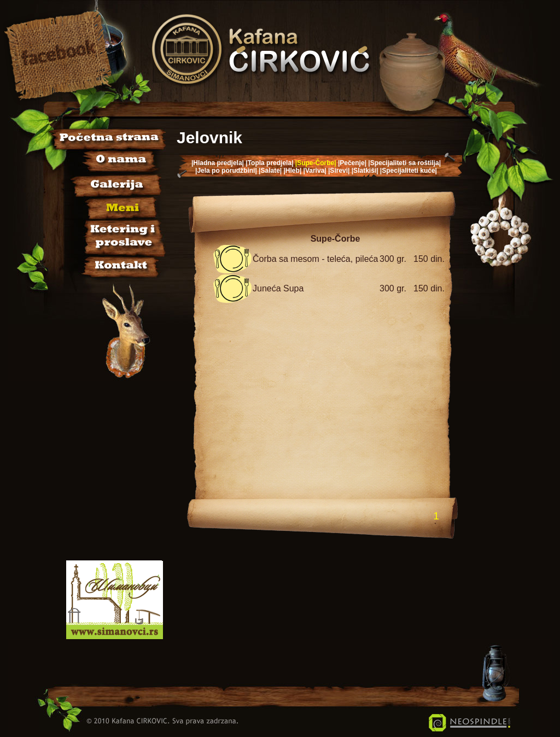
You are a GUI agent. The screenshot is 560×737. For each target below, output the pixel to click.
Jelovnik (108, 206)
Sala (108, 235)
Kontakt (108, 263)
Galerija (108, 183)
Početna (108, 139)
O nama (108, 161)
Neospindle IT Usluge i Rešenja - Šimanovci (469, 723)
